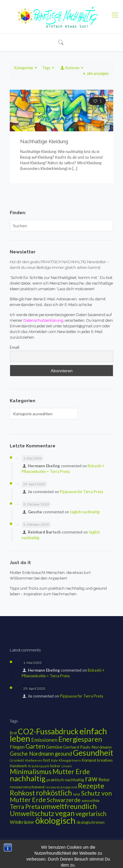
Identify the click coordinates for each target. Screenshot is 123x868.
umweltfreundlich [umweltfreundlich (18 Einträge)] (69, 806)
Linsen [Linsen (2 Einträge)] (67, 766)
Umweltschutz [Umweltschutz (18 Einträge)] (32, 813)
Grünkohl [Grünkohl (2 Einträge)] (17, 760)
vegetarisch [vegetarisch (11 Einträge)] (91, 814)
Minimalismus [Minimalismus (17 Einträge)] (31, 771)
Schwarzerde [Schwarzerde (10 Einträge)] (64, 800)
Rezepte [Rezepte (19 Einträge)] (91, 786)
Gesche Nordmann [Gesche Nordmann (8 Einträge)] (32, 754)
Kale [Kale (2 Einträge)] (54, 760)
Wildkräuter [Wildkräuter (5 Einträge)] (22, 822)
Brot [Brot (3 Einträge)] (13, 733)
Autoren (72, 68)
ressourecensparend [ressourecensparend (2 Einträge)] (61, 787)
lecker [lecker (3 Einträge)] (55, 766)
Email (15, 347)
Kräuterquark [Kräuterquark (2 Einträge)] (39, 766)
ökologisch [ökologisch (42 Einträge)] (55, 820)
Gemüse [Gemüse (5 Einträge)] (54, 747)
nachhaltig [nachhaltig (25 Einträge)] (28, 778)
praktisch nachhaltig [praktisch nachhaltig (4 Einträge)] (65, 780)
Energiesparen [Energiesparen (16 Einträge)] (80, 739)
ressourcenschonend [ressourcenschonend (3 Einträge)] (27, 787)
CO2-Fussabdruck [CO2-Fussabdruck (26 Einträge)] (48, 731)
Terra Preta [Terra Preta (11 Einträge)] (25, 807)
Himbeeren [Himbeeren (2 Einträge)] (34, 760)
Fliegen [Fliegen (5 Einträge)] (17, 747)
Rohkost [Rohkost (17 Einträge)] (22, 793)
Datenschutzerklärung (73, 850)
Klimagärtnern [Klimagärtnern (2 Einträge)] (70, 760)
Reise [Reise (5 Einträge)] (104, 779)
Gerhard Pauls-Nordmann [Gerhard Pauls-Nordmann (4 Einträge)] (87, 747)
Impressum (41, 850)
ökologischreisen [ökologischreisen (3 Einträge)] (91, 822)
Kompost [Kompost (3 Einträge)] (89, 760)
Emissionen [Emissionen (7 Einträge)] (44, 740)
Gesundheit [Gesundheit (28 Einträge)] (93, 753)
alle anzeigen (95, 73)
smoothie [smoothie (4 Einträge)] (91, 800)
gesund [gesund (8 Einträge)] (63, 754)
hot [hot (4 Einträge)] (47, 760)
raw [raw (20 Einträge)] (91, 778)
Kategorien (26, 68)
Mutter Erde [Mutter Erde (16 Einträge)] (71, 771)
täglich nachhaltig (85, 512)
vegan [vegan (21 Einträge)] (65, 813)
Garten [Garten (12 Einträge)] (35, 746)
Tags (49, 68)
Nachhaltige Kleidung (44, 141)
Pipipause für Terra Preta (82, 492)
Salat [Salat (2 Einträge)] (77, 794)
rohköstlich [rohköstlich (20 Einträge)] (54, 793)
